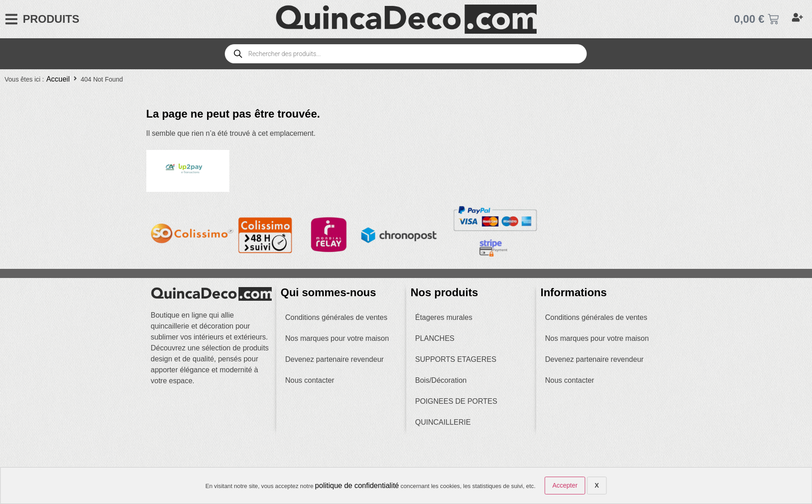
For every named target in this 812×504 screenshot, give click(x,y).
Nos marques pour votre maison (337, 338)
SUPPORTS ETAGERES (456, 359)
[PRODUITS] (11, 19)
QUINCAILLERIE (443, 422)
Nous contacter (310, 380)
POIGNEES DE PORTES (456, 401)
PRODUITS (51, 19)
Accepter (565, 485)
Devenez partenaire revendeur (335, 359)
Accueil (58, 79)
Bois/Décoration (441, 380)
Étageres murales (444, 317)
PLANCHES (435, 338)
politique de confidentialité (357, 486)
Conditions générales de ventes (336, 317)
